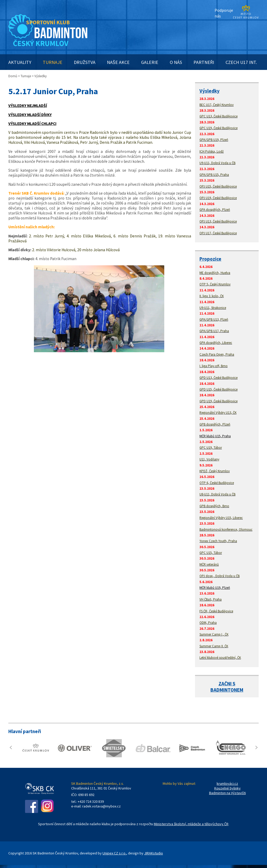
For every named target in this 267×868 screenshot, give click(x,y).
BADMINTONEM (227, 690)
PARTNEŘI (204, 62)
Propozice (210, 259)
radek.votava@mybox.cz (101, 806)
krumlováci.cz (227, 783)
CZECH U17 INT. (241, 62)
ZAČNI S (227, 684)
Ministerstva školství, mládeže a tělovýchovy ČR (191, 824)
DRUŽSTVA (85, 62)
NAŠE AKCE (118, 62)
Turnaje (26, 76)
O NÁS (176, 62)
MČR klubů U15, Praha (215, 436)
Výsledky (210, 91)
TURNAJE (53, 62)
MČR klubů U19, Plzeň (215, 588)
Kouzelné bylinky (227, 788)
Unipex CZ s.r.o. (114, 853)
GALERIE (150, 62)
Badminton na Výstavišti (227, 793)
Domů (13, 76)
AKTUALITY (20, 62)
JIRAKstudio (154, 853)
